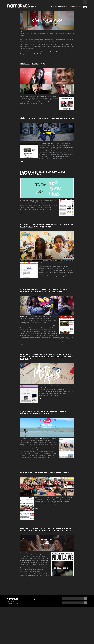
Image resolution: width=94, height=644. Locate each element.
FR (85, 2)
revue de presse (71, 7)
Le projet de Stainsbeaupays (47, 195)
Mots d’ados (42, 437)
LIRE (21, 159)
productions (61, 7)
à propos (54, 7)
